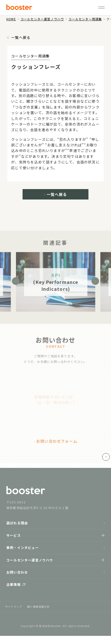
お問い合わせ (17, 574)
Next (95, 283)
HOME (11, 19)
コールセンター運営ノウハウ (42, 19)
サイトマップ (14, 608)
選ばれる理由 (17, 525)
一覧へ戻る (21, 37)
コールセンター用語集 (85, 19)
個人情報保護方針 (39, 608)
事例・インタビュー (23, 549)
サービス (14, 537)
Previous (16, 283)
